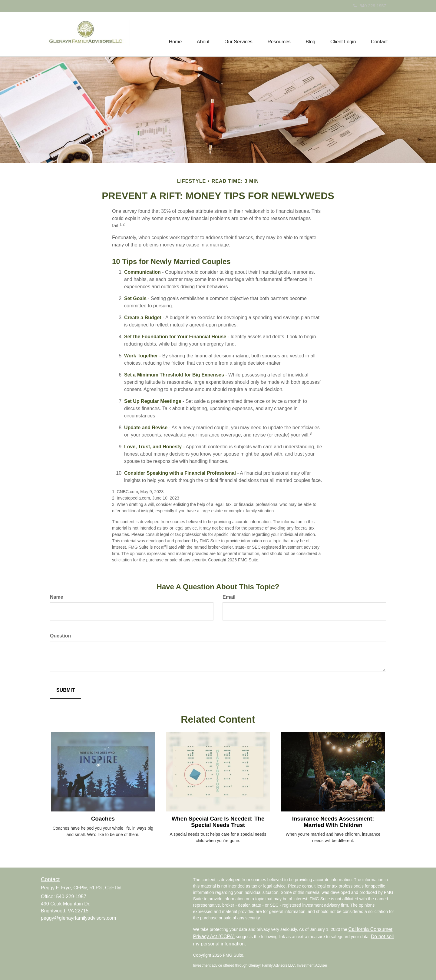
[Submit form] (66, 690)
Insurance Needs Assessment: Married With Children (333, 822)
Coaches (103, 819)
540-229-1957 (370, 6)
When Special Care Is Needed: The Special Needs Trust (218, 822)
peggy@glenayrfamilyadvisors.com (78, 918)
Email (229, 597)
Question (60, 636)
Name (57, 597)
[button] (203, 34)
